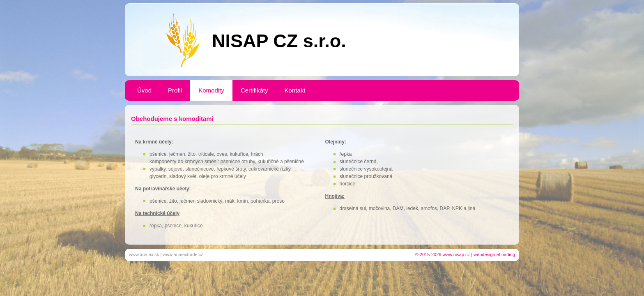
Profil (175, 90)
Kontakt (295, 90)
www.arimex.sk (144, 254)
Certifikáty (254, 90)
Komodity (211, 90)
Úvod (144, 90)
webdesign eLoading (494, 254)
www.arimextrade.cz (183, 254)
